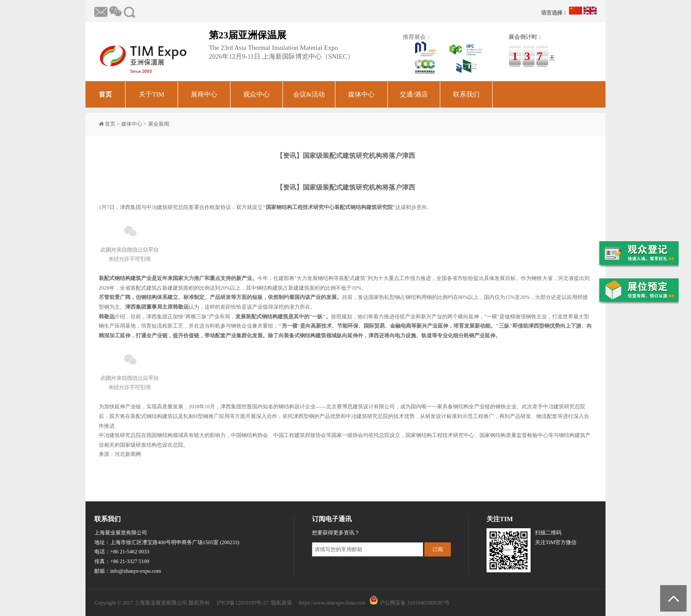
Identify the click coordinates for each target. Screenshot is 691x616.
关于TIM (152, 94)
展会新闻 (159, 124)
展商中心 (204, 94)
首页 (105, 94)
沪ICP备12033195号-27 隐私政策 (254, 603)
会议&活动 (309, 94)
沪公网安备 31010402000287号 (414, 603)
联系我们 (466, 94)
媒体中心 (361, 94)
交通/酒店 (414, 94)
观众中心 (256, 94)
